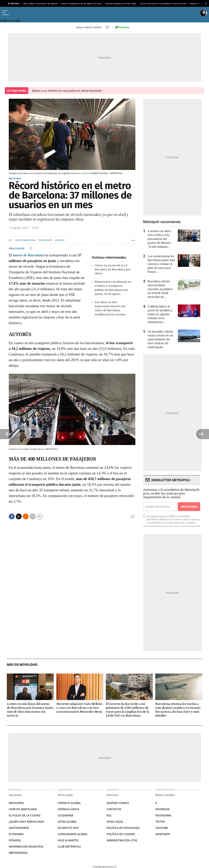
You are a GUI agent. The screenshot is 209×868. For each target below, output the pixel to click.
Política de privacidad (123, 828)
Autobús (60, 240)
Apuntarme (189, 507)
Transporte (45, 240)
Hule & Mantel (68, 840)
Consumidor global (73, 834)
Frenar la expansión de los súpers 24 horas (82, 4)
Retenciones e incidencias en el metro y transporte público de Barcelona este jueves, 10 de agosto (113, 288)
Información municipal (26, 846)
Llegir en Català (10, 21)
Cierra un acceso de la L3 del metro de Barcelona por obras (112, 269)
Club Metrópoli (69, 846)
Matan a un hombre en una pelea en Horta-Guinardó (67, 91)
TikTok (160, 822)
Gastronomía (19, 828)
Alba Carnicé (17, 248)
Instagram (163, 815)
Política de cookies (121, 834)
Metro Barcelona (26, 240)
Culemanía (65, 815)
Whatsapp (163, 834)
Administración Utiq (122, 840)
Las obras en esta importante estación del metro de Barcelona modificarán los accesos (110, 308)
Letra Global (67, 822)
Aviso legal (115, 822)
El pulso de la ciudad (25, 815)
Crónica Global (69, 803)
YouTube (162, 828)
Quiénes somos (118, 803)
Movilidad (15, 178)
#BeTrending (18, 853)
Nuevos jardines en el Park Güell (121, 4)
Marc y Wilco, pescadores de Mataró (40, 4)
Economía (16, 834)
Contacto (114, 809)
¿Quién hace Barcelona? (26, 822)
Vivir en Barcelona (23, 809)
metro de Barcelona (28, 255)
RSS (109, 815)
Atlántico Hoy (68, 828)
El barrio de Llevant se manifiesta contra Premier (163, 4)
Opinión (15, 840)
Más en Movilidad (22, 665)
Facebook (163, 809)
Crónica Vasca (68, 809)
